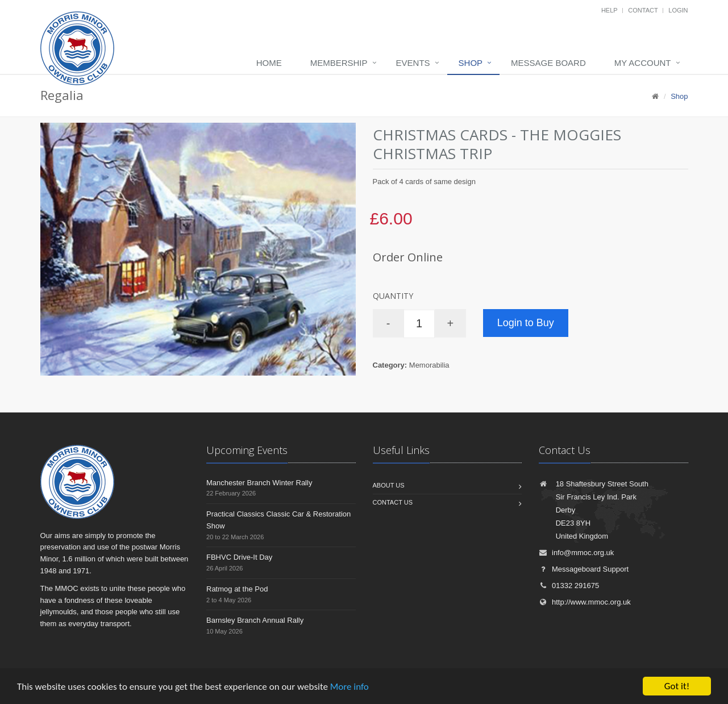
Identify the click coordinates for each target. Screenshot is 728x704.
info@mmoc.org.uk (576, 553)
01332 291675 (569, 586)
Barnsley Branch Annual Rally (255, 620)
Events (413, 63)
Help (610, 10)
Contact (643, 10)
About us (389, 485)
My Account (643, 63)
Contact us (393, 502)
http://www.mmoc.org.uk (585, 602)
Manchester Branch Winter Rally (259, 483)
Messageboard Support (584, 569)
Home (269, 63)
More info (350, 687)
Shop (471, 63)
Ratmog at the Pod (237, 589)
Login (678, 10)
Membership (339, 63)
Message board (548, 63)
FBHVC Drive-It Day (239, 557)
